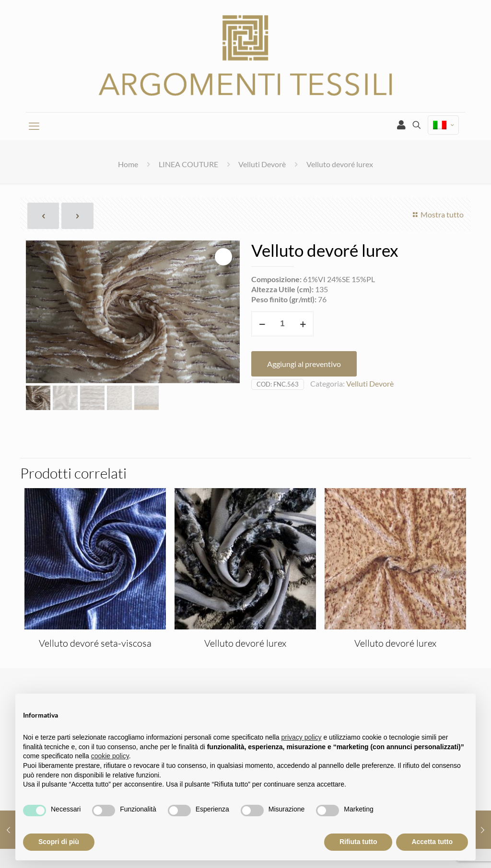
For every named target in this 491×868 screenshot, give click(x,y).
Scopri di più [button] (59, 842)
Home (128, 164)
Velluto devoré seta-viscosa (95, 643)
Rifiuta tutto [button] (358, 842)
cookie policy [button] (110, 756)
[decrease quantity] (262, 324)
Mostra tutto (437, 214)
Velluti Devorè (262, 164)
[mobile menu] (34, 126)
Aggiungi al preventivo (304, 364)
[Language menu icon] (443, 125)
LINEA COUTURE (188, 164)
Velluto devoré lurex (245, 643)
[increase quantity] (303, 324)
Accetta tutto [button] (432, 842)
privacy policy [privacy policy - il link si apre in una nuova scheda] (302, 737)
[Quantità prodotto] (282, 324)
